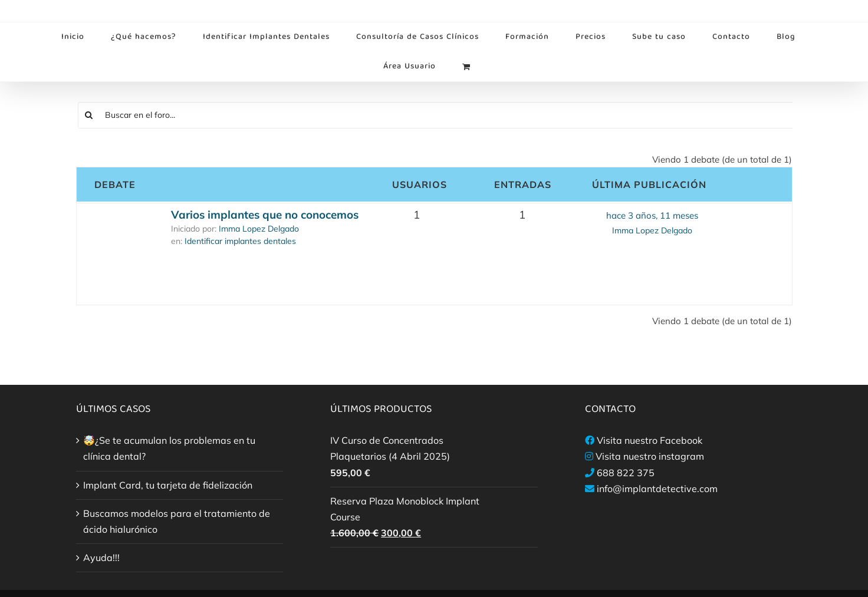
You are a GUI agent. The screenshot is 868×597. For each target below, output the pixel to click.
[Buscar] (89, 115)
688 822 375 (626, 473)
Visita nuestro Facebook (650, 440)
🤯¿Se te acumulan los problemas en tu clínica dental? (169, 448)
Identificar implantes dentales (240, 241)
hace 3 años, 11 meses (652, 215)
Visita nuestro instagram (650, 456)
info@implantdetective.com (657, 489)
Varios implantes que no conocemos (265, 215)
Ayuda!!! (101, 558)
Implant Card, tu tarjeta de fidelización (168, 485)
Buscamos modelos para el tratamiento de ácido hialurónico (177, 521)
